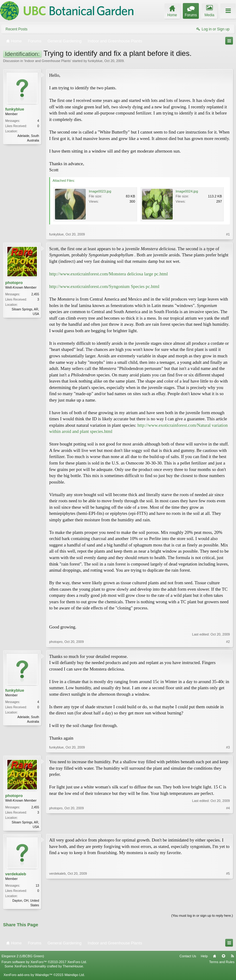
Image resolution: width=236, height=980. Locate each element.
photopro (14, 283)
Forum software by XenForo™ (44, 963)
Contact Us (188, 957)
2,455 (35, 294)
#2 (228, 642)
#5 (228, 905)
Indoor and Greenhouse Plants (48, 61)
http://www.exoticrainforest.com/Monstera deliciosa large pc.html (108, 274)
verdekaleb (16, 875)
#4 (228, 826)
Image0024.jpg (187, 191)
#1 (228, 234)
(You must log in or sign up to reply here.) (202, 917)
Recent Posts (16, 29)
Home (214, 957)
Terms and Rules (222, 963)
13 (37, 886)
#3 (228, 747)
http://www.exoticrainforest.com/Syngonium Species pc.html (104, 286)
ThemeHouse (73, 967)
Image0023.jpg (100, 191)
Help (204, 957)
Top (223, 957)
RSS (232, 957)
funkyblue (95, 61)
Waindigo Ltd (74, 976)
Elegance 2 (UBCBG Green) (23, 957)
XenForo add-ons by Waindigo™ (28, 976)
